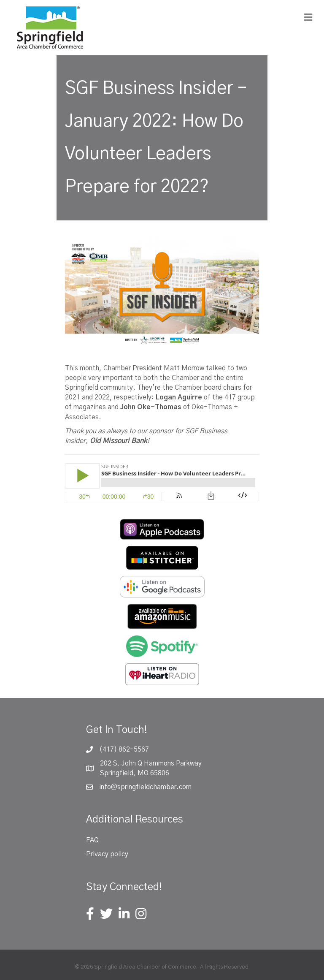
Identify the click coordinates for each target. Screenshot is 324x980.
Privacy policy (107, 854)
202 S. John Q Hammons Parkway (151, 763)
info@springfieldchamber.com (145, 787)
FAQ (92, 840)
